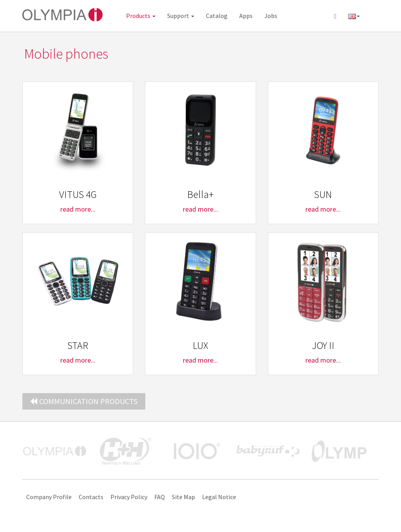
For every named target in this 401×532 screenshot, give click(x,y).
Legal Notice (219, 497)
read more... (78, 209)
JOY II (323, 345)
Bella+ (200, 194)
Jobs (271, 16)
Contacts (91, 497)
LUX (200, 345)
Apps (246, 16)
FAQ (160, 497)
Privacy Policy (129, 497)
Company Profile (49, 497)
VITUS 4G (78, 194)
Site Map (183, 497)
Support (181, 16)
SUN (323, 194)
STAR (78, 345)
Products (141, 16)
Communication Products (84, 401)
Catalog (217, 16)
